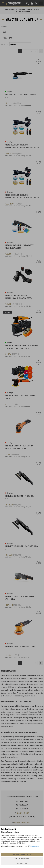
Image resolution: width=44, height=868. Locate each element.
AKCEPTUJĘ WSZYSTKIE (22, 854)
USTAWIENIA (22, 863)
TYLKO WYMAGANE (22, 859)
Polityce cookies (34, 846)
